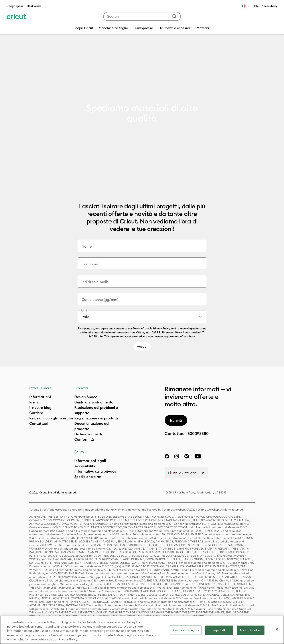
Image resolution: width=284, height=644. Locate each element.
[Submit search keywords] (174, 16)
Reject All (219, 630)
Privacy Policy (161, 328)
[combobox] (142, 16)
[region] (142, 630)
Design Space (15, 6)
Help (256, 6)
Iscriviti (176, 420)
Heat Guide (34, 6)
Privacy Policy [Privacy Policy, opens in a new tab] (68, 639)
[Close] (277, 629)
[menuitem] (113, 29)
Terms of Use (141, 328)
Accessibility (269, 6)
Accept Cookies (251, 630)
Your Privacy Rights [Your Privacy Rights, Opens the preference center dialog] (186, 630)
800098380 (198, 434)
